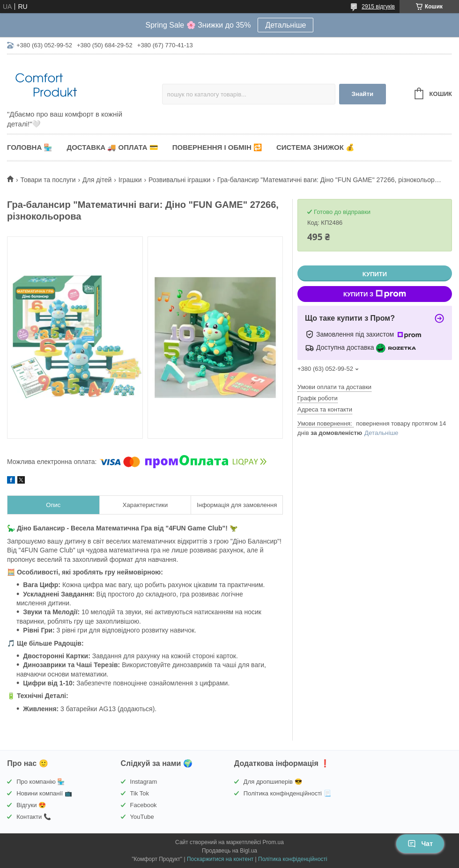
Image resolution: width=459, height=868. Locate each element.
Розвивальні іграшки (179, 180)
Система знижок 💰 (315, 147)
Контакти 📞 (34, 817)
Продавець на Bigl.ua (229, 851)
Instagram (144, 782)
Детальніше (285, 25)
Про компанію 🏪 (41, 782)
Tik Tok (140, 793)
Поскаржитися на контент (220, 859)
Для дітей (97, 180)
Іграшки (130, 180)
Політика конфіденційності (293, 859)
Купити (375, 274)
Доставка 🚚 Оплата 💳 (112, 147)
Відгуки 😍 (31, 805)
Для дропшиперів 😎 (273, 782)
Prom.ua (273, 842)
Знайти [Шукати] (362, 94)
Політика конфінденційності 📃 (287, 793)
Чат (420, 844)
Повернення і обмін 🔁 (217, 147)
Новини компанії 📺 (44, 793)
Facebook (144, 805)
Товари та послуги (48, 180)
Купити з (375, 294)
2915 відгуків (378, 7)
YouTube (142, 817)
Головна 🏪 (30, 147)
